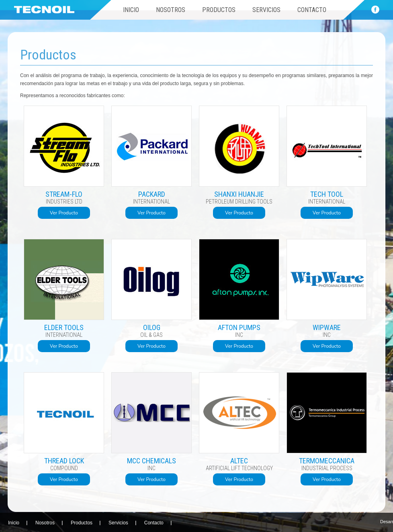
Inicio (131, 10)
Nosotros (171, 10)
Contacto (312, 10)
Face (375, 10)
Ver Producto (64, 213)
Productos (219, 10)
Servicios (266, 10)
